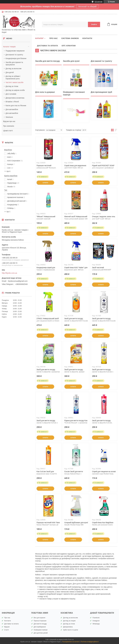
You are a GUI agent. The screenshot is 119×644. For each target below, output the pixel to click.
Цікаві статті (8, 131)
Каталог (39, 38)
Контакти (87, 38)
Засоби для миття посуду (48, 61)
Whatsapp (96, 624)
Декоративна (68, 627)
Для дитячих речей (41, 633)
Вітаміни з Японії (12, 102)
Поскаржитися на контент (71, 642)
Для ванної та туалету (14, 55)
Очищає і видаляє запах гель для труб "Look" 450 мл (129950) (104, 219)
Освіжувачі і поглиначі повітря (74, 93)
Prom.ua (71, 639)
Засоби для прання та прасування (14, 64)
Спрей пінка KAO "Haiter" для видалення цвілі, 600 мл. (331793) (76, 270)
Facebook (96, 618)
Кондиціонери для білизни (16, 58)
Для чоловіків (11, 94)
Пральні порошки (40, 621)
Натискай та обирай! (87, 7)
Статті (6, 630)
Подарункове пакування (15, 51)
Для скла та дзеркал (45, 92)
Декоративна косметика (15, 98)
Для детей (10, 72)
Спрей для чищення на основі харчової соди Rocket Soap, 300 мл (104, 474)
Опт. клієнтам (69, 46)
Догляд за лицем (69, 621)
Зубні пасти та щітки (71, 630)
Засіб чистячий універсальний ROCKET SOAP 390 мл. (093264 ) (102, 270)
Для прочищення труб (101, 92)
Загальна (9, 117)
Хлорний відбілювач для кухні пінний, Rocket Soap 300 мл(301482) (76, 525)
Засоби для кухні (71, 61)
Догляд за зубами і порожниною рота (13, 77)
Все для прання (40, 618)
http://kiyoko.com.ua (9, 273)
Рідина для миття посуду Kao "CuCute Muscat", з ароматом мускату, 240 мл (76, 423)
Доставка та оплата (47, 46)
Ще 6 (8, 171)
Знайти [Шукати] (94, 24)
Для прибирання (40, 627)
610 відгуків (98, 2)
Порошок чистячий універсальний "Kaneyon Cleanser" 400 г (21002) (46, 168)
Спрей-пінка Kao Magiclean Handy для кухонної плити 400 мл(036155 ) (103, 525)
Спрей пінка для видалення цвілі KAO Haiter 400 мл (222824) (75, 168)
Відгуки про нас (9, 121)
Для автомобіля (12, 109)
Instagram (96, 621)
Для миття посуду (40, 624)
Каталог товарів (9, 47)
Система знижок (70, 38)
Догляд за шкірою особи (15, 90)
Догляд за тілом (12, 86)
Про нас (53, 38)
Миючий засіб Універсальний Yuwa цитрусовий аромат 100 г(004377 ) (76, 219)
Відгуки (7, 627)
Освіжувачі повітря (41, 630)
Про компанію (9, 126)
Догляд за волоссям (13, 69)
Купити (45, 183)
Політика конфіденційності (90, 642)
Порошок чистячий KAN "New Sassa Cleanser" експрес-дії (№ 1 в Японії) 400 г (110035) (48, 525)
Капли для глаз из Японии (16, 106)
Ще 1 (8, 212)
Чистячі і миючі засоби (14, 82)
